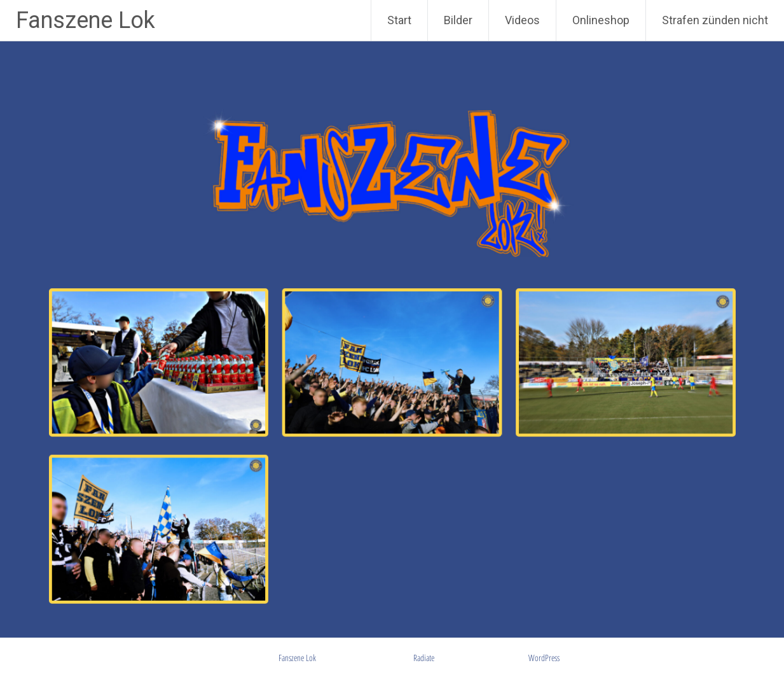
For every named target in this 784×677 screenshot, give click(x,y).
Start (399, 20)
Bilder (458, 20)
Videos (522, 20)
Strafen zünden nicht (715, 20)
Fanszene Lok (86, 20)
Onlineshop (601, 20)
